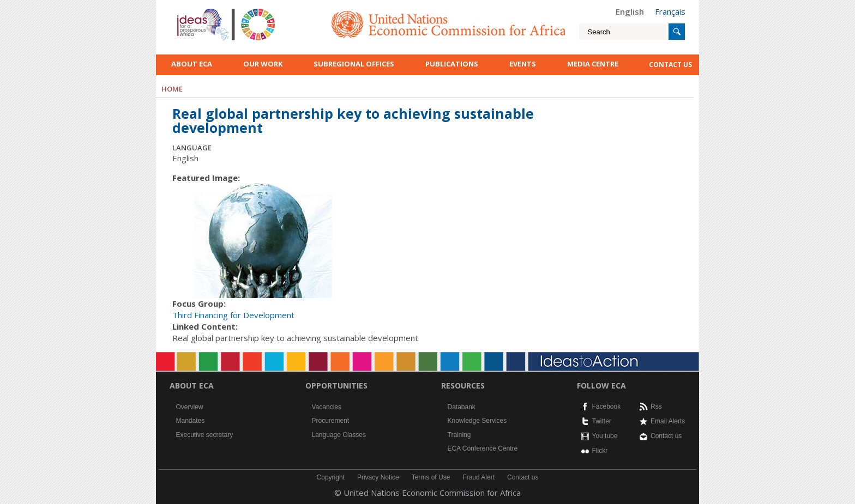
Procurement (331, 421)
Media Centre (593, 64)
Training (459, 435)
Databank (462, 407)
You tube (605, 436)
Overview (190, 407)
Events (523, 64)
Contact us (666, 436)
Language (192, 148)
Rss (656, 406)
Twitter (602, 421)
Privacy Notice (378, 477)
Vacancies (327, 407)
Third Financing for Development (233, 315)
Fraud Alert (478, 477)
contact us (670, 65)
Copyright (331, 477)
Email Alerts (668, 421)
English (630, 11)
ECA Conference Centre (483, 448)
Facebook (607, 406)
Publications (452, 64)
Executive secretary (205, 435)
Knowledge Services (477, 421)
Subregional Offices (354, 64)
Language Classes (339, 435)
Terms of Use (431, 477)
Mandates (191, 421)
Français (670, 11)
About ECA (192, 64)
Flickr (600, 451)
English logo (192, 11)
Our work (263, 64)
